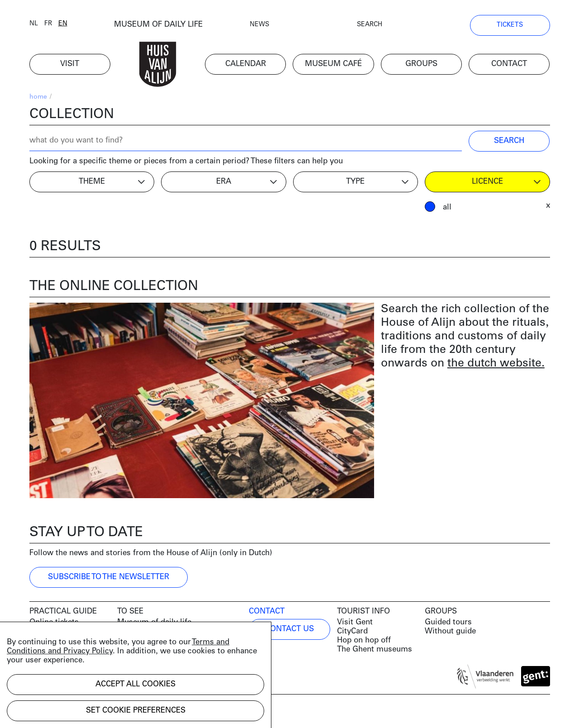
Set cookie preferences (136, 711)
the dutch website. (496, 364)
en (63, 24)
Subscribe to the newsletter (109, 577)
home (38, 97)
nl (34, 24)
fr (48, 24)
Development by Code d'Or (78, 713)
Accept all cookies (135, 684)
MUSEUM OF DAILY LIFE (158, 25)
